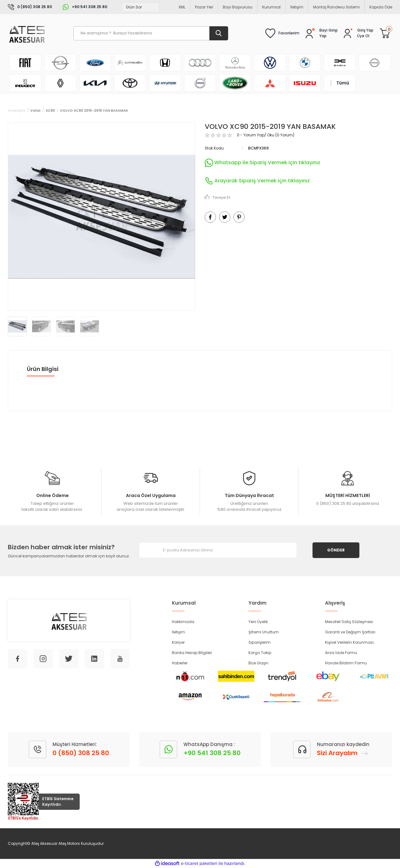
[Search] (151, 33)
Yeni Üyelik (258, 622)
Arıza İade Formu (341, 653)
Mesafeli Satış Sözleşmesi (349, 622)
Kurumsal (271, 7)
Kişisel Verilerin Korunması (349, 642)
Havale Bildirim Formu (346, 663)
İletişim (297, 7)
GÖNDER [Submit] (336, 550)
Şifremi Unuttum (264, 632)
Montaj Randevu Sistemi (336, 7)
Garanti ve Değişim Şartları (350, 632)
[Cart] (385, 33)
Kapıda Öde (381, 7)
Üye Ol (363, 36)
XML (182, 7)
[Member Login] (365, 30)
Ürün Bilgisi (43, 369)
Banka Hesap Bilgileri (192, 653)
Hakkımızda (183, 622)
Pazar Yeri (204, 7)
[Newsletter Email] (218, 550)
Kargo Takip (260, 653)
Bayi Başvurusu (238, 7)
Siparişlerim (260, 642)
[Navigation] (340, 83)
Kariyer (178, 642)
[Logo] (27, 33)
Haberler (180, 663)
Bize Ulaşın (258, 663)
